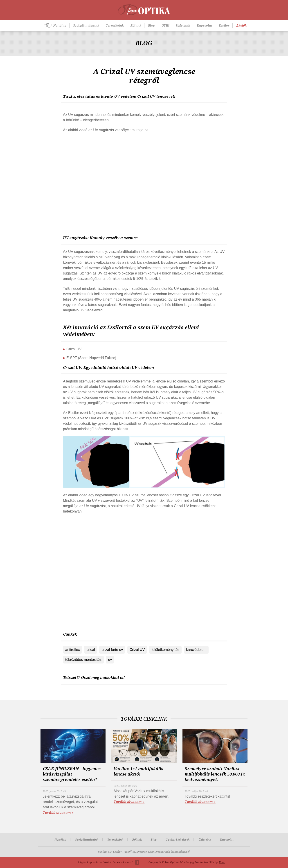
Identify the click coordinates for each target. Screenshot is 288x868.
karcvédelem (196, 650)
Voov (222, 862)
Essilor (224, 26)
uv (110, 660)
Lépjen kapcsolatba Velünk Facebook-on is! (105, 862)
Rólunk (136, 26)
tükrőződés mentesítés (83, 660)
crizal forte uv (112, 650)
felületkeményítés (165, 650)
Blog (151, 26)
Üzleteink (183, 26)
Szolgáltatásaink (86, 26)
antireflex (73, 650)
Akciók (241, 26)
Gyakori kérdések (178, 840)
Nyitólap (60, 26)
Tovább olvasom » (58, 813)
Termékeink (115, 26)
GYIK (165, 26)
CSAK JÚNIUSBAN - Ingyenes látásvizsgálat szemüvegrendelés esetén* (72, 774)
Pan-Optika (144, 10)
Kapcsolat (205, 26)
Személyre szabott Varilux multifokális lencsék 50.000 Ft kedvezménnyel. (215, 774)
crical (91, 650)
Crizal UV (137, 650)
